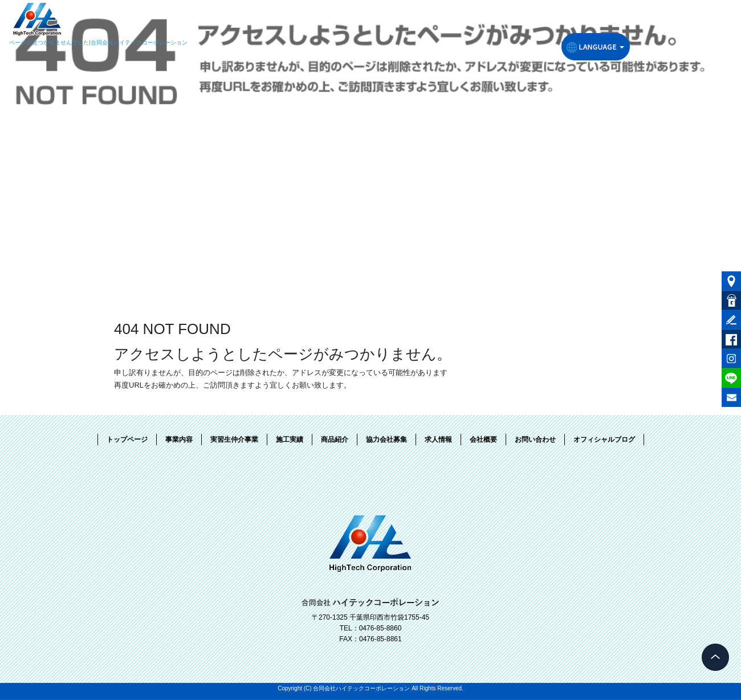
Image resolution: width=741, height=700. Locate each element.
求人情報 (438, 439)
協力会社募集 (386, 439)
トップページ (127, 439)
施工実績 (290, 439)
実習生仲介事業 (234, 439)
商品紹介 (335, 439)
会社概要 (483, 439)
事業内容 (179, 439)
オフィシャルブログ (604, 439)
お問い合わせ (535, 439)
